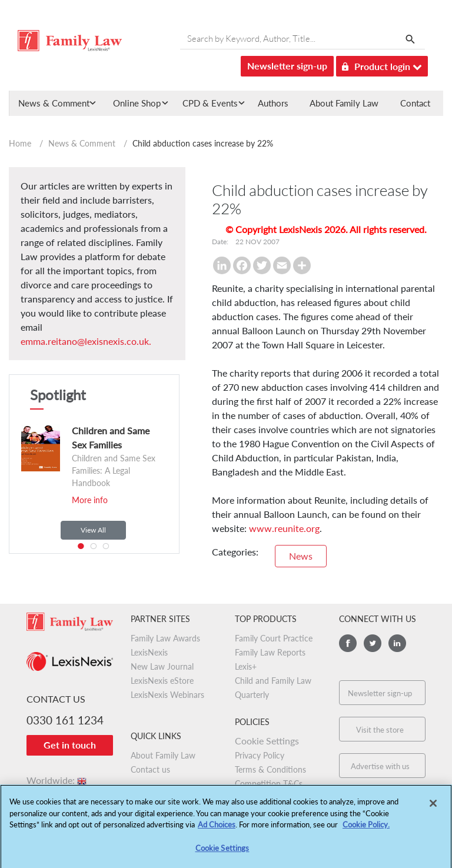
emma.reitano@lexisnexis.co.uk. (86, 341)
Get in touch (70, 745)
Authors (273, 103)
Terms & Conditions (270, 769)
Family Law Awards (165, 638)
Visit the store (380, 730)
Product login (382, 64)
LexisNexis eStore (162, 681)
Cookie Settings (267, 741)
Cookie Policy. (366, 829)
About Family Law (344, 103)
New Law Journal (162, 666)
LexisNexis (149, 652)
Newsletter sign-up (287, 66)
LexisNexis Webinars (167, 695)
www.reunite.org (284, 528)
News (301, 556)
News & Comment (82, 143)
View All (93, 530)
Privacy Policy (260, 755)
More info (90, 500)
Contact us (150, 769)
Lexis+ (246, 666)
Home (20, 143)
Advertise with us (380, 766)
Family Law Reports (270, 652)
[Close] (433, 808)
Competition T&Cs (269, 784)
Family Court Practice (274, 638)
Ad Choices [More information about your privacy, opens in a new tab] (217, 829)
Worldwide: (57, 780)
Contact (415, 103)
